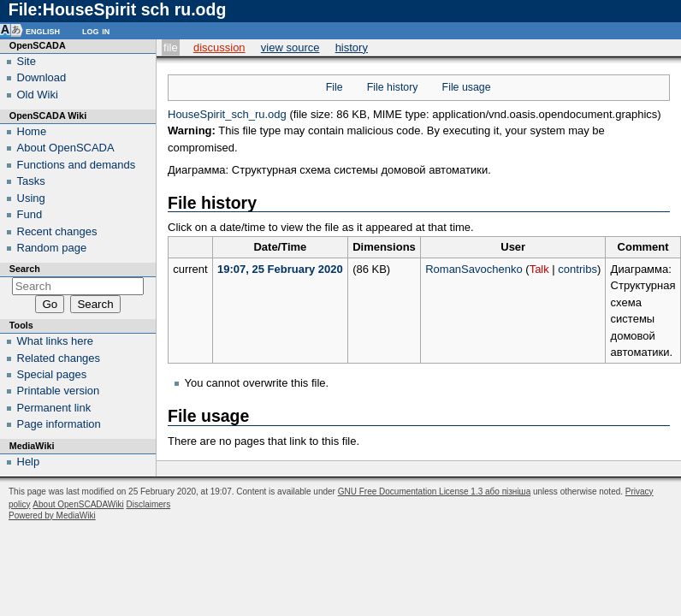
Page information (59, 424)
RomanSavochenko (474, 269)
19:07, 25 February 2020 (280, 269)
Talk (539, 269)
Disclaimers (148, 504)
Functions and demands (77, 165)
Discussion (219, 47)
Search (25, 269)
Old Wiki (38, 95)
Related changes (59, 358)
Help (29, 462)
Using (31, 198)
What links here (56, 341)
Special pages (52, 374)
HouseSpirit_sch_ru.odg (227, 114)
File (171, 47)
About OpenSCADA (66, 148)
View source (290, 47)
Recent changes (57, 231)
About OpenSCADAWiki (78, 504)
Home (32, 131)
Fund (30, 214)
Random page (52, 248)
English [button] (43, 30)
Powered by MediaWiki (52, 515)
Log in (96, 30)
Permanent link (54, 408)
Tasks (31, 181)
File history (393, 87)
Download (42, 77)
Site (27, 61)
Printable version (59, 391)
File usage (467, 87)
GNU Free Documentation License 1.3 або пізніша (434, 492)
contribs (577, 269)
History (352, 47)
